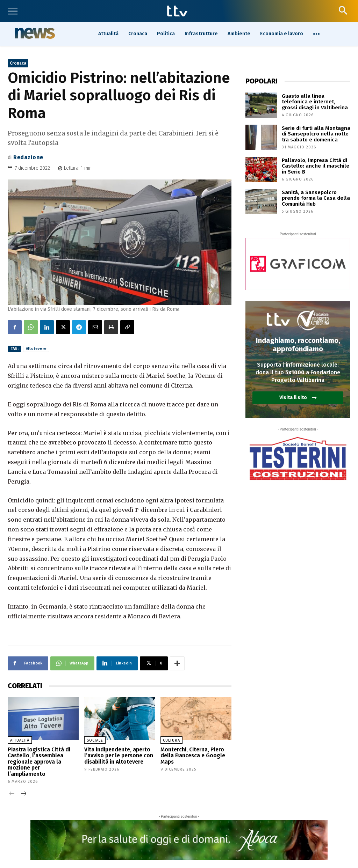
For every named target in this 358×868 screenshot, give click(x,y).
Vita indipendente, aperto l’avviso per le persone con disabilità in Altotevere (116, 755)
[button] (343, 10)
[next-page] (23, 785)
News (34, 33)
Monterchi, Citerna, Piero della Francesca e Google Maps (190, 755)
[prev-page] (12, 785)
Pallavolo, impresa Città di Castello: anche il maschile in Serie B (315, 165)
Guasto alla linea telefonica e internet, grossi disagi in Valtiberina (314, 101)
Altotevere (36, 349)
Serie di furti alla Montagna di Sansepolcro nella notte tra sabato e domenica (314, 133)
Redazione (28, 157)
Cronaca (18, 63)
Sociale (95, 740)
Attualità (20, 740)
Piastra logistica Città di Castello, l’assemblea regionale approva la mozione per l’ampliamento (43, 757)
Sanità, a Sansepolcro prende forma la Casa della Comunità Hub (313, 198)
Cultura (171, 740)
